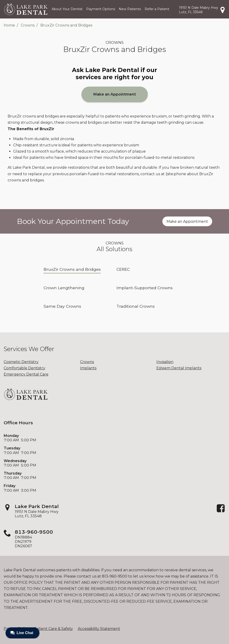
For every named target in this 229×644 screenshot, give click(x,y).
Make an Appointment (115, 94)
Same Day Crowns (62, 306)
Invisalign (165, 362)
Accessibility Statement (99, 629)
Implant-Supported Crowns (145, 288)
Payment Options (101, 9)
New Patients (130, 9)
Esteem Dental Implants (179, 368)
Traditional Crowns (136, 306)
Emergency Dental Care (26, 374)
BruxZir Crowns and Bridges (66, 25)
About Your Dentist (67, 9)
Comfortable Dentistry (24, 368)
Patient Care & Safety (53, 629)
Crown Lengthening (64, 288)
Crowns (28, 25)
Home (9, 25)
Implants (88, 368)
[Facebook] (221, 512)
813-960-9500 (34, 532)
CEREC (123, 269)
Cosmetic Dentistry (21, 362)
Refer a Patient (157, 9)
